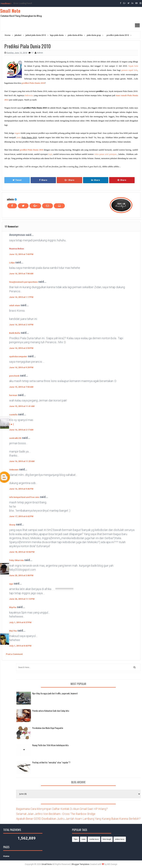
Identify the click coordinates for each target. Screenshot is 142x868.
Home (6, 856)
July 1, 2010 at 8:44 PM (20, 646)
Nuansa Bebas (17, 249)
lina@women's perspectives (23, 282)
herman (13, 395)
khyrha (13, 607)
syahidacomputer (18, 356)
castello (13, 415)
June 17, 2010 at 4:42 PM (21, 516)
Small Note (10, 11)
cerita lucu (94, 839)
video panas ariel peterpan (105, 154)
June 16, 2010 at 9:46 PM (21, 489)
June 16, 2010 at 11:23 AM (22, 461)
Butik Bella (15, 333)
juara (19, 137)
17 (32, 53)
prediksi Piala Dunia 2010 (33, 83)
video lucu (120, 839)
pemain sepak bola (129, 70)
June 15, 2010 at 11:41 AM (22, 406)
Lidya (12, 263)
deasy (12, 525)
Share (43, 180)
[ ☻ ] (11, 424)
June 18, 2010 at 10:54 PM (22, 552)
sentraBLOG (15, 438)
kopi (50, 154)
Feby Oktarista (16, 560)
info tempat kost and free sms (24, 497)
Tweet (17, 180)
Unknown (14, 470)
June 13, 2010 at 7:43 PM (21, 254)
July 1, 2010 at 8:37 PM (20, 622)
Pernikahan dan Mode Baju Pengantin (48, 728)
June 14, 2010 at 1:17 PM (21, 297)
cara (83, 839)
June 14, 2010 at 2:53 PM (21, 348)
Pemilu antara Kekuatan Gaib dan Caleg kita (51, 711)
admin (10, 199)
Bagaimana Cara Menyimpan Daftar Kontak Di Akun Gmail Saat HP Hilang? (62, 809)
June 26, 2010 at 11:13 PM (22, 599)
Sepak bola (133, 66)
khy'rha (13, 631)
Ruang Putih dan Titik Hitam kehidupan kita (50, 745)
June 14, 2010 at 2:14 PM (21, 325)
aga (11, 584)
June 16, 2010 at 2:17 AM (21, 430)
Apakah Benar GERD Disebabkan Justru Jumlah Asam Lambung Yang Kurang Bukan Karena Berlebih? (78, 819)
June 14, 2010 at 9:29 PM (21, 367)
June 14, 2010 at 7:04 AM (21, 274)
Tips (76, 839)
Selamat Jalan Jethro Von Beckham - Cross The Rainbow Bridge (56, 814)
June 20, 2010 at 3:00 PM (21, 575)
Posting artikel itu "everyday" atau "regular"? (51, 762)
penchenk (14, 376)
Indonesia (29, 95)
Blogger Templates (81, 864)
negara (17, 133)
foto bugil (107, 839)
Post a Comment (14, 654)
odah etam (15, 305)
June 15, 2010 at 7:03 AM (21, 387)
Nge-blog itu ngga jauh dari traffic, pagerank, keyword (55, 693)
